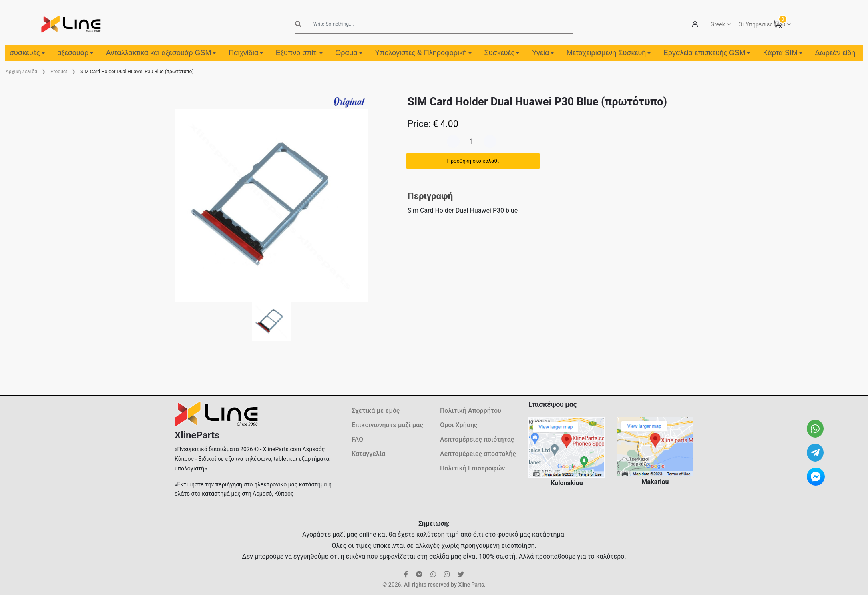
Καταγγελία (368, 454)
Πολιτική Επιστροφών (473, 468)
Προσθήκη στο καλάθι (473, 161)
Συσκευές (502, 53)
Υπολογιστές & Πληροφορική (423, 53)
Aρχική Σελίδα (21, 72)
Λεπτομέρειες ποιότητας (477, 439)
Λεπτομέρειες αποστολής (478, 454)
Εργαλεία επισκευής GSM (707, 53)
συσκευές (27, 53)
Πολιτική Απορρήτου (471, 411)
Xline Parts (471, 585)
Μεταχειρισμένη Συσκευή (609, 53)
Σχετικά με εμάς (376, 411)
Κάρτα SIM (783, 53)
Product (59, 72)
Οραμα (349, 53)
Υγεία (543, 53)
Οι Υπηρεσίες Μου (762, 24)
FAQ (357, 439)
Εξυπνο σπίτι (299, 53)
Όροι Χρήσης (459, 425)
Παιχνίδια (246, 53)
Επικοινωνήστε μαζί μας (387, 425)
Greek (718, 24)
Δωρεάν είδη (835, 53)
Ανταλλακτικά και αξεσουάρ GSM (161, 53)
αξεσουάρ (75, 53)
